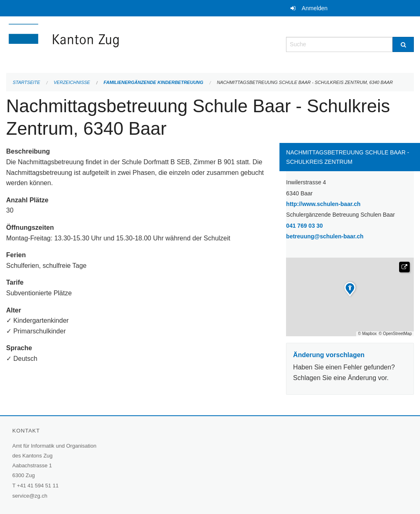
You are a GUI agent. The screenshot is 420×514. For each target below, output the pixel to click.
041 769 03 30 (304, 226)
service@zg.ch (30, 496)
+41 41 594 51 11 (38, 486)
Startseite (26, 82)
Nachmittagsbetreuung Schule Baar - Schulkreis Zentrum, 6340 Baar (305, 82)
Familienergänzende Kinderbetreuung (153, 82)
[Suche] (403, 44)
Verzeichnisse (72, 82)
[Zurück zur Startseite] (113, 44)
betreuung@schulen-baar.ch (325, 236)
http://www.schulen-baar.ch (344, 203)
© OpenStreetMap (395, 334)
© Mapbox (368, 334)
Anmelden (314, 8)
